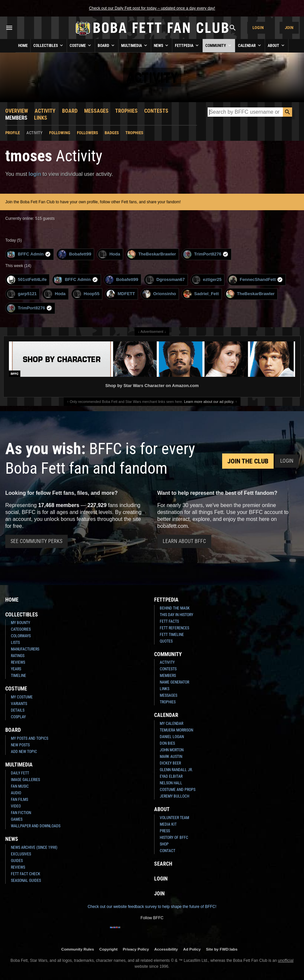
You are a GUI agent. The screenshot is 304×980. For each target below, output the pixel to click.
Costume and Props (178, 790)
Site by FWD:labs (222, 949)
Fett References (174, 628)
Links (41, 118)
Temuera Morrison (176, 730)
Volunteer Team (174, 818)
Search (163, 864)
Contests (156, 111)
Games (17, 819)
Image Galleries (25, 780)
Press (165, 831)
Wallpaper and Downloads (36, 826)
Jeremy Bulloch (174, 796)
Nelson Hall (171, 783)
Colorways (21, 636)
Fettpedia (187, 45)
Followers (87, 133)
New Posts (20, 745)
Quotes (166, 641)
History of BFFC (174, 838)
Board (107, 45)
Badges (112, 133)
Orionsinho (159, 294)
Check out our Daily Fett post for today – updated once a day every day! (152, 8)
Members (16, 118)
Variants (19, 704)
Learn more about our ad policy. (209, 402)
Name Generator (174, 682)
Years (16, 669)
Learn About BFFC (184, 541)
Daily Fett (20, 773)
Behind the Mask (175, 608)
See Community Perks (36, 541)
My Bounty (20, 623)
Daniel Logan (172, 737)
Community (219, 45)
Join (289, 28)
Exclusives (21, 854)
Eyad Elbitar (171, 776)
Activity (45, 111)
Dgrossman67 (165, 280)
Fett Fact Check (26, 874)
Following (60, 133)
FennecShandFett (256, 280)
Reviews (18, 662)
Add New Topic (24, 752)
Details (18, 710)
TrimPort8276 (206, 254)
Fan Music (20, 786)
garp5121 (22, 294)
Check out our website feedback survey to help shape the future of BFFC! (152, 907)
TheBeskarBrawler (152, 254)
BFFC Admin (29, 254)
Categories (21, 629)
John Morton (172, 750)
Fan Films (19, 800)
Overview (17, 111)
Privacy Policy (136, 949)
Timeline (18, 676)
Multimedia (135, 45)
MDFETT (121, 294)
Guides (17, 861)
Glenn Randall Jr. (176, 770)
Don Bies (167, 743)
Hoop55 (86, 294)
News (162, 45)
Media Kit (168, 824)
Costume (81, 45)
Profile (13, 133)
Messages (96, 111)
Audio (16, 793)
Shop (164, 844)
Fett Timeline (172, 635)
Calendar (250, 45)
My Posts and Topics (30, 738)
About (277, 45)
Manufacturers (25, 649)
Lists (15, 643)
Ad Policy (192, 949)
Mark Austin (171, 757)
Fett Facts (169, 621)
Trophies (126, 111)
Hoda (109, 254)
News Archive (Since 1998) (34, 847)
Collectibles (49, 45)
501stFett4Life (27, 280)
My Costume (22, 697)
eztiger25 (207, 280)
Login (258, 28)
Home (23, 46)
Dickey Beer (170, 763)
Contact (168, 851)
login (35, 174)
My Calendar (171, 724)
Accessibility (166, 949)
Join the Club (248, 461)
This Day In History (176, 615)
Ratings (18, 656)
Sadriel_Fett (201, 294)
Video (16, 806)
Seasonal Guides (26, 881)
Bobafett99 (75, 254)
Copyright (108, 949)
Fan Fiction (21, 813)
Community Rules (77, 949)
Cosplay (18, 717)
